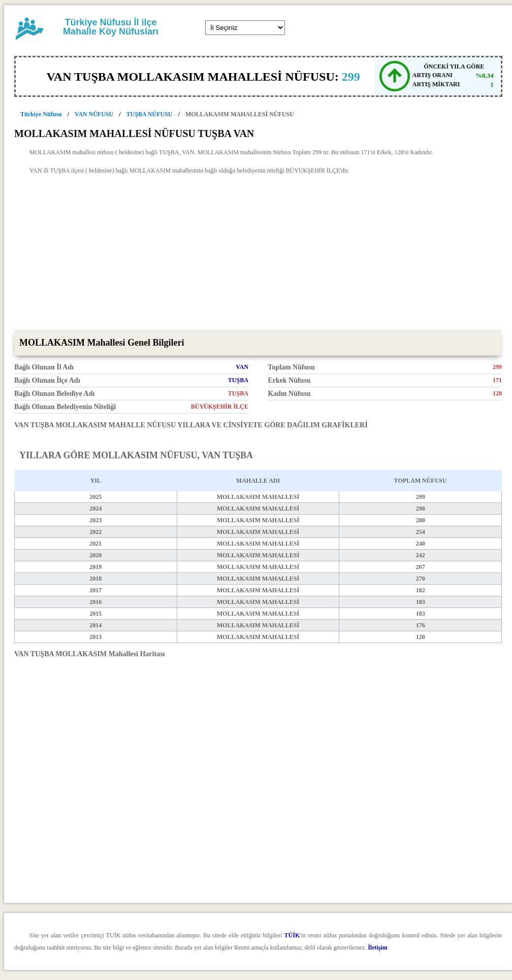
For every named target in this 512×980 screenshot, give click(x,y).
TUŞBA (238, 380)
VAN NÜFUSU (94, 114)
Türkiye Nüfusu (41, 114)
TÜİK (292, 935)
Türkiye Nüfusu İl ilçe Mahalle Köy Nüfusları (111, 27)
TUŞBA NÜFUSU (150, 114)
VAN (242, 367)
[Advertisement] (258, 254)
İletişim (378, 948)
